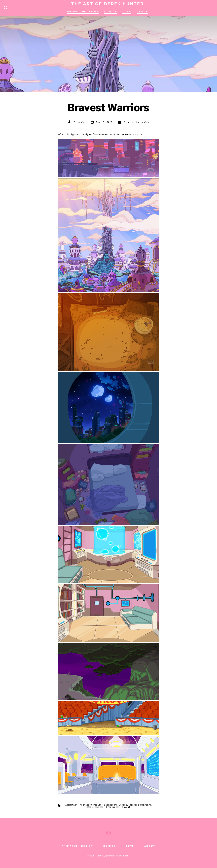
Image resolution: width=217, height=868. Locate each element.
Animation (71, 805)
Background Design (116, 805)
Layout (126, 807)
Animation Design (91, 805)
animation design (83, 11)
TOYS (127, 11)
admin (81, 122)
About (142, 11)
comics (111, 11)
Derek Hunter (95, 807)
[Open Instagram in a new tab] (108, 833)
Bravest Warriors (140, 805)
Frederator (113, 807)
